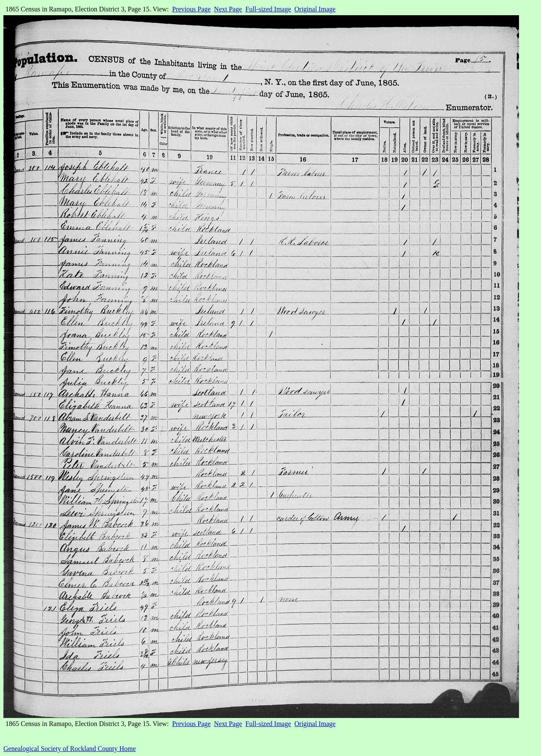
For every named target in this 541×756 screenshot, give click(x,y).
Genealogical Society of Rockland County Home (70, 749)
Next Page (228, 9)
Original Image (315, 9)
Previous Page (191, 9)
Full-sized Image (268, 9)
